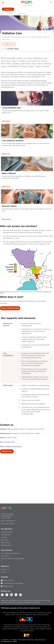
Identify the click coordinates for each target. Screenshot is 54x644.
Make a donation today (10, 308)
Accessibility (13, 640)
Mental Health (6, 543)
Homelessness (6, 535)
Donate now (8, 9)
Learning (4, 537)
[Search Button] (51, 2)
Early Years (5, 540)
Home (3, 14)
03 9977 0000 (9, 524)
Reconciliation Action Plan (26, 640)
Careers (4, 572)
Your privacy (5, 556)
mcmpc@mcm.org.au (13, 446)
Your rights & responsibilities (11, 553)
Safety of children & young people (13, 559)
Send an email (8, 580)
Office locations (8, 586)
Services (11, 14)
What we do (5, 569)
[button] (3, 3)
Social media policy (40, 640)
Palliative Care (6, 545)
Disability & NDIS (7, 532)
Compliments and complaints (13, 583)
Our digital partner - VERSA (9, 641)
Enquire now (9, 44)
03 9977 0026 (13, 49)
